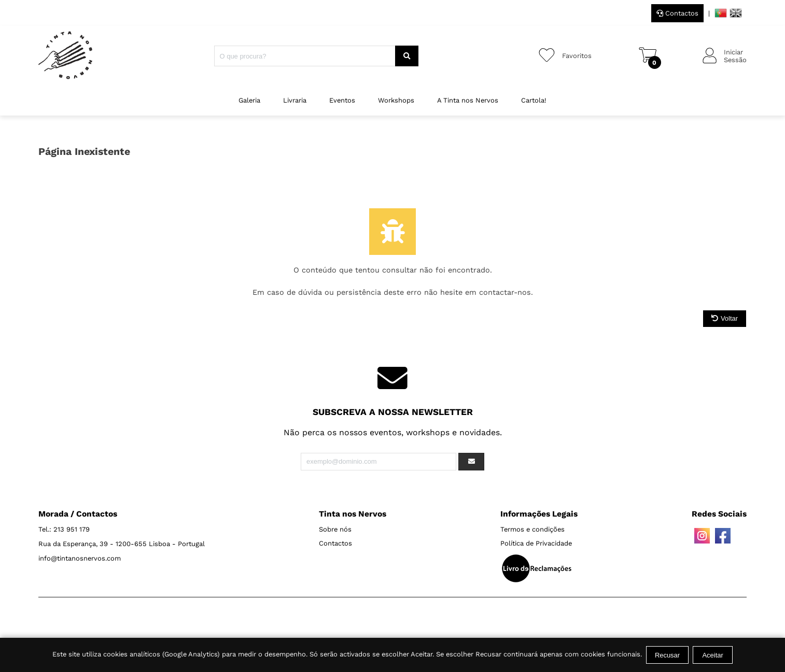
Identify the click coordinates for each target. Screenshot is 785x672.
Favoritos (577, 56)
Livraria (295, 100)
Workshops (396, 100)
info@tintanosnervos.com (80, 558)
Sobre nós (335, 529)
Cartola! (534, 100)
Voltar (725, 318)
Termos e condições (532, 529)
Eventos (342, 100)
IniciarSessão (735, 56)
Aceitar (712, 655)
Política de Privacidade (536, 543)
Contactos (677, 13)
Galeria (249, 100)
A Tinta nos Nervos (468, 100)
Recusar (667, 655)
